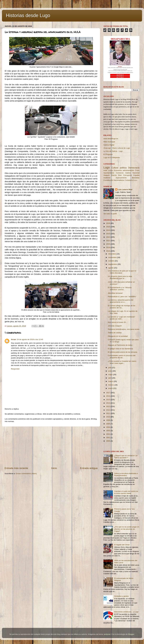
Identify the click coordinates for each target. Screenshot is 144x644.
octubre (111, 261)
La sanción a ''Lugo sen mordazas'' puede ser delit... (122, 318)
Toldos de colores (115, 333)
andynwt (107, 634)
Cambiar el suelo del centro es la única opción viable (126, 492)
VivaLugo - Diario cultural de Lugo (117, 148)
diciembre (112, 254)
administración (128, 170)
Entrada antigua (89, 468)
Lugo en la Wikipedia (112, 157)
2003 (108, 431)
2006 (108, 420)
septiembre (113, 264)
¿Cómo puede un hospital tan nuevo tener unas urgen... (122, 362)
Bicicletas (136, 178)
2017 (108, 393)
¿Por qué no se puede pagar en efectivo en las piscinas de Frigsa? (127, 529)
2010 (108, 417)
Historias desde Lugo (28, 15)
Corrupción (128, 175)
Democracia (134, 168)
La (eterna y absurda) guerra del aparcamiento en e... (121, 301)
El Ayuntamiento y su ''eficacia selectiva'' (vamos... (120, 289)
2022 (108, 237)
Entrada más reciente (16, 468)
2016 (108, 396)
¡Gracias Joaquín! (115, 326)
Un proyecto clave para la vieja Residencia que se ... (120, 277)
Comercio (120, 173)
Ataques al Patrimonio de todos (120, 345)
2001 (108, 438)
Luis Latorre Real (125, 190)
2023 (108, 234)
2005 (108, 424)
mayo (111, 375)
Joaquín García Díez (113, 175)
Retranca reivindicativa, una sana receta (124, 329)
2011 (108, 413)
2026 (108, 223)
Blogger (131, 634)
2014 (108, 403)
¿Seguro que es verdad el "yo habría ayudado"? (126, 457)
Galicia (128, 173)
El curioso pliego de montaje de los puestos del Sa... (122, 307)
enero (111, 388)
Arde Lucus (108, 170)
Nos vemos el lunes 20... (118, 322)
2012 (108, 410)
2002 (108, 434)
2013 (108, 406)
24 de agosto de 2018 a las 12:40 (30, 339)
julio (110, 368)
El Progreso (108, 154)
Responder (15, 369)
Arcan (13, 339)
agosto (111, 268)
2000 (108, 441)
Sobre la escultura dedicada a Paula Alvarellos (126, 474)
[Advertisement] (51, 447)
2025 (108, 227)
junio (110, 371)
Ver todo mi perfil (110, 214)
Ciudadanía (129, 180)
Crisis (137, 170)
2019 (108, 247)
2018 (108, 251)
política (123, 168)
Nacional (136, 173)
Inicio (54, 468)
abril (110, 378)
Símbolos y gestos (121, 596)
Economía (118, 170)
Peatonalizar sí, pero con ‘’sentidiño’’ (122, 297)
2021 (108, 241)
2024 (108, 230)
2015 (108, 400)
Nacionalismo (119, 180)
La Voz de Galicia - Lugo (113, 151)
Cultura (115, 168)
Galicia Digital (109, 145)
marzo (111, 381)
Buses (135, 180)
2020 (108, 244)
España (136, 175)
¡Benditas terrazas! (115, 293)
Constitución (108, 180)
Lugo (107, 167)
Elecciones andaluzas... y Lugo (126, 612)
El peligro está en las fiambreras (121, 349)
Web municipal (109, 142)
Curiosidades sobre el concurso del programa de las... (122, 357)
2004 (108, 427)
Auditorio (107, 178)
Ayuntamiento (109, 173)
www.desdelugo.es (111, 139)
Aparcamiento (121, 178)
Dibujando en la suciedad (118, 336)
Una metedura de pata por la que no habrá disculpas (122, 272)
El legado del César (122, 545)
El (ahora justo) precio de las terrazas (123, 352)
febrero (111, 385)
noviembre (113, 257)
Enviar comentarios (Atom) (26, 474)
